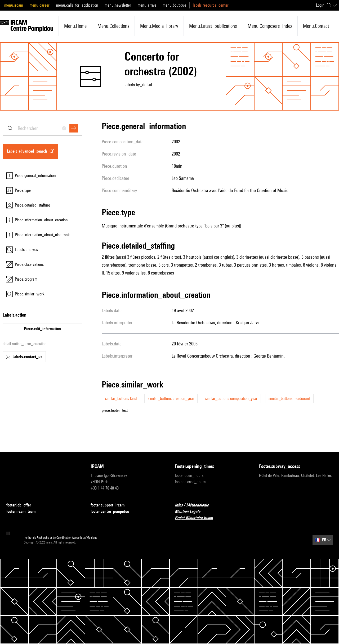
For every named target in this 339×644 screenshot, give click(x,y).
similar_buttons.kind (121, 398)
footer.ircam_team (24, 512)
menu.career (39, 5)
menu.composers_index (270, 26)
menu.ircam (14, 5)
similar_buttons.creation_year (171, 398)
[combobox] (42, 128)
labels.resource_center (211, 5)
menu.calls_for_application (77, 5)
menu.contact (316, 26)
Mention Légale (191, 512)
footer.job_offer (22, 505)
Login (320, 5)
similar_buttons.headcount (289, 398)
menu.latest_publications (213, 26)
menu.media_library (159, 26)
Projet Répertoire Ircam (197, 518)
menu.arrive (147, 5)
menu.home (75, 26)
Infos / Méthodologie (195, 505)
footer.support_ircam (111, 505)
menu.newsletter (118, 5)
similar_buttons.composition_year (231, 398)
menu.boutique (174, 5)
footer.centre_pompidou (113, 512)
